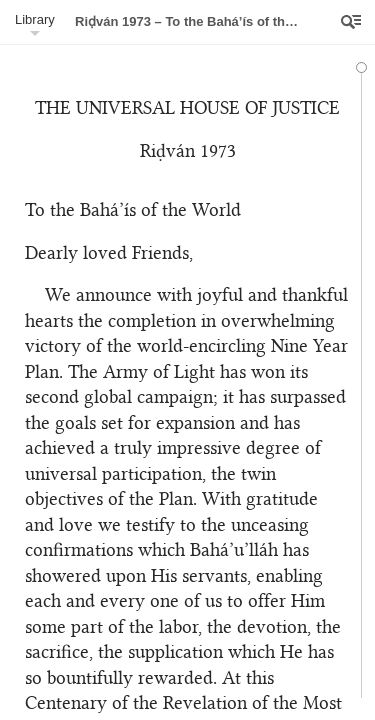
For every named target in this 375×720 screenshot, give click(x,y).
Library (35, 19)
